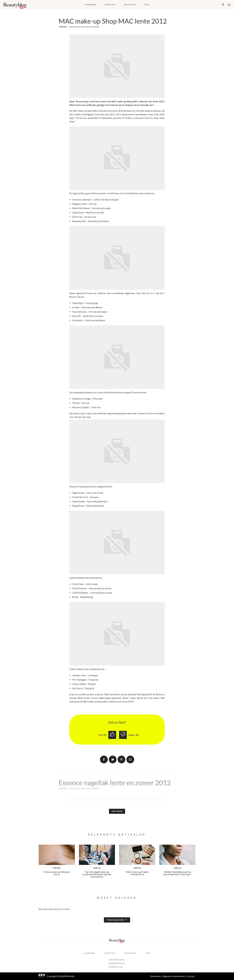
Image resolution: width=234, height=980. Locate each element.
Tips (147, 5)
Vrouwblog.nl (117, 960)
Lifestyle (110, 5)
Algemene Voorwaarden (174, 976)
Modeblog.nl (116, 967)
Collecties (130, 5)
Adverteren (156, 976)
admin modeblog (92, 27)
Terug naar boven (115, 920)
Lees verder (117, 812)
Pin (121, 760)
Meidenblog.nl (117, 963)
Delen (104, 760)
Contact (191, 976)
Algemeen (90, 5)
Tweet (113, 760)
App (130, 760)
